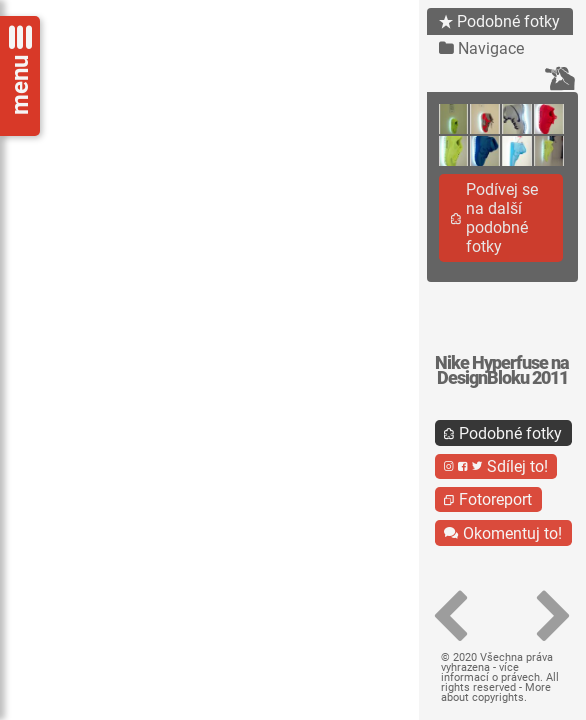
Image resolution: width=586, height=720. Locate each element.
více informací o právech (490, 672)
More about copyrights (496, 692)
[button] (451, 617)
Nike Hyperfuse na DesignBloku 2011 (502, 370)
